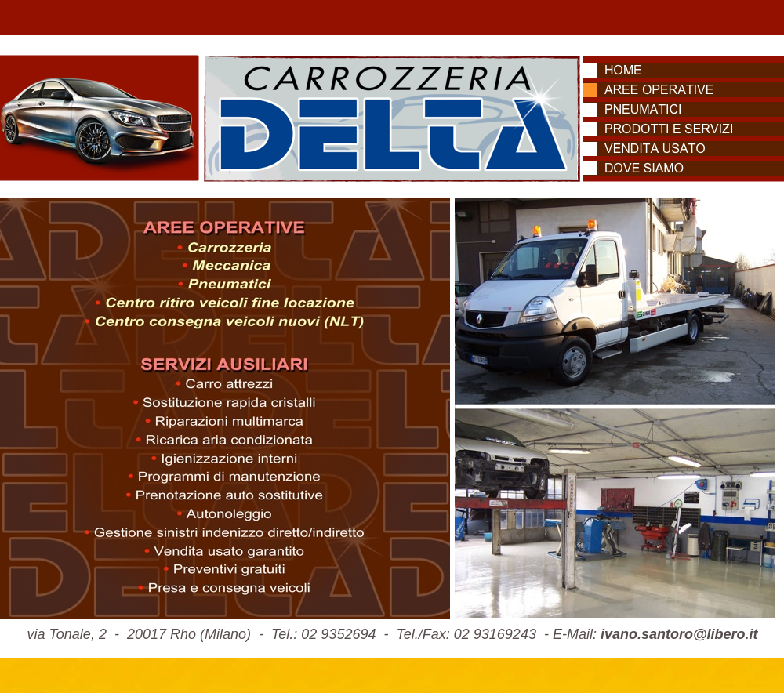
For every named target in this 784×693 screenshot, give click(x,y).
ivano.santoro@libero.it (679, 634)
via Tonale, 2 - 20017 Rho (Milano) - (149, 634)
